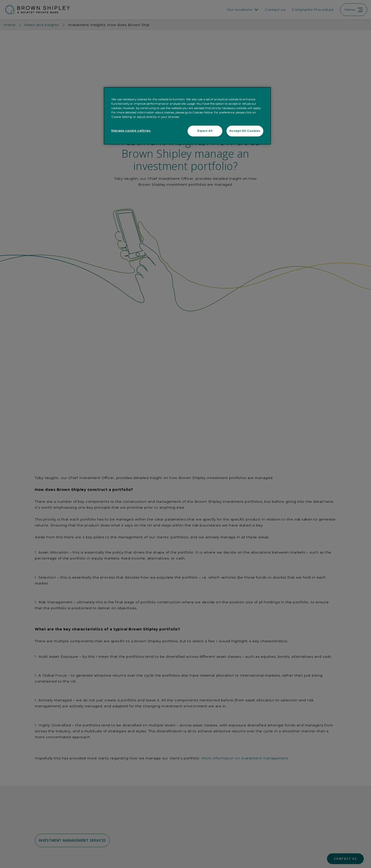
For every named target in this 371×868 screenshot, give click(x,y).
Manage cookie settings (131, 131)
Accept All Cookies (245, 131)
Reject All (205, 131)
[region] (187, 116)
